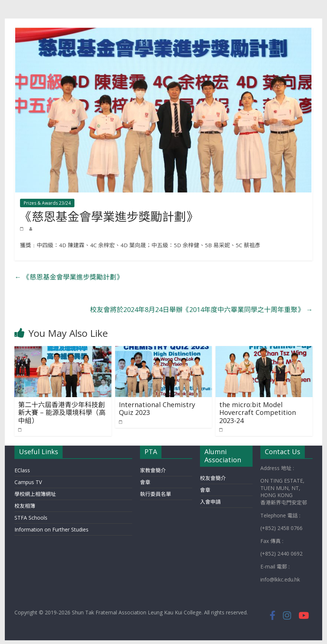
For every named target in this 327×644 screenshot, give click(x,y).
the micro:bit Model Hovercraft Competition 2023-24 (258, 412)
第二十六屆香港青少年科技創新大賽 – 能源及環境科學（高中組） (62, 412)
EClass (22, 470)
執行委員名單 (156, 494)
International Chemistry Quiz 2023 (157, 409)
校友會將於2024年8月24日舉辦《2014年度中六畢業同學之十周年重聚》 (201, 309)
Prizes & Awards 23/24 (47, 203)
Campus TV (28, 482)
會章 (145, 482)
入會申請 (210, 502)
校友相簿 (25, 506)
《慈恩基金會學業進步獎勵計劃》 (69, 277)
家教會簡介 (153, 470)
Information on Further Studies (51, 529)
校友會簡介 (213, 478)
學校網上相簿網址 (35, 494)
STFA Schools (31, 518)
